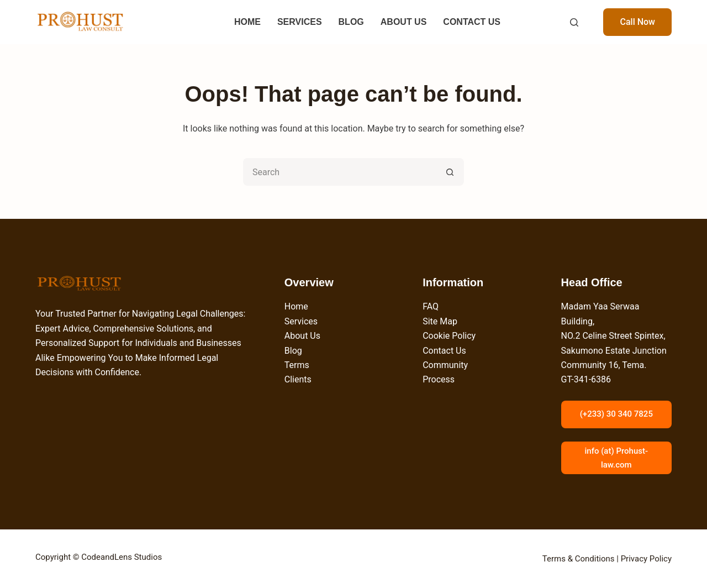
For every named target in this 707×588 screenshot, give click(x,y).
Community (445, 365)
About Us (302, 336)
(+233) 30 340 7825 (616, 414)
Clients (298, 379)
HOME (247, 22)
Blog (293, 351)
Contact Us (444, 351)
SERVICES (300, 22)
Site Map (440, 321)
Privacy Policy (646, 559)
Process (439, 379)
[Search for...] (340, 172)
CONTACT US (472, 22)
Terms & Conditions (579, 559)
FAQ (431, 306)
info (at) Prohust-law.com (616, 458)
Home (296, 306)
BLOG (351, 22)
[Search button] (450, 172)
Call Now (637, 22)
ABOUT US (404, 22)
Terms (297, 365)
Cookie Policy (449, 336)
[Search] (574, 22)
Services (301, 321)
